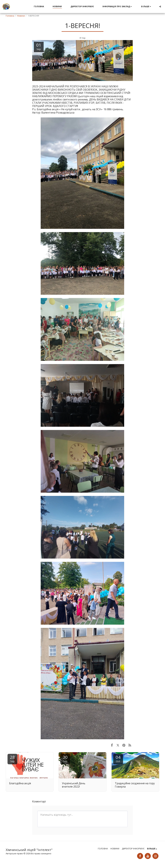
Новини (21, 16)
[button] (118, 7)
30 (65, 758)
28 (12, 758)
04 (118, 758)
